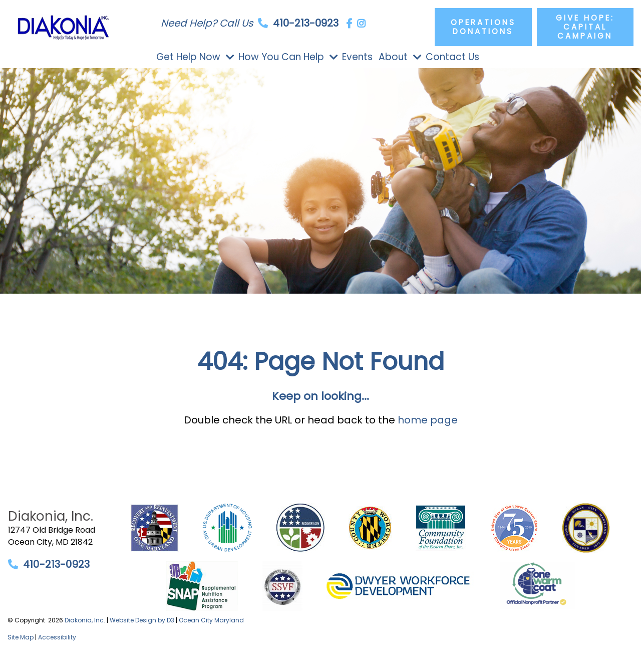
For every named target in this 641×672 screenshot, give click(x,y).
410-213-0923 (306, 23)
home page (428, 420)
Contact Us (452, 57)
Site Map (21, 637)
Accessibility (57, 637)
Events (357, 57)
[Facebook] (349, 23)
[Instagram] (361, 23)
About (393, 57)
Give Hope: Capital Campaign (585, 27)
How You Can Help (281, 57)
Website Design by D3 (142, 620)
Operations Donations (483, 27)
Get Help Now (188, 57)
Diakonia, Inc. (85, 620)
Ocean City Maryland (211, 620)
